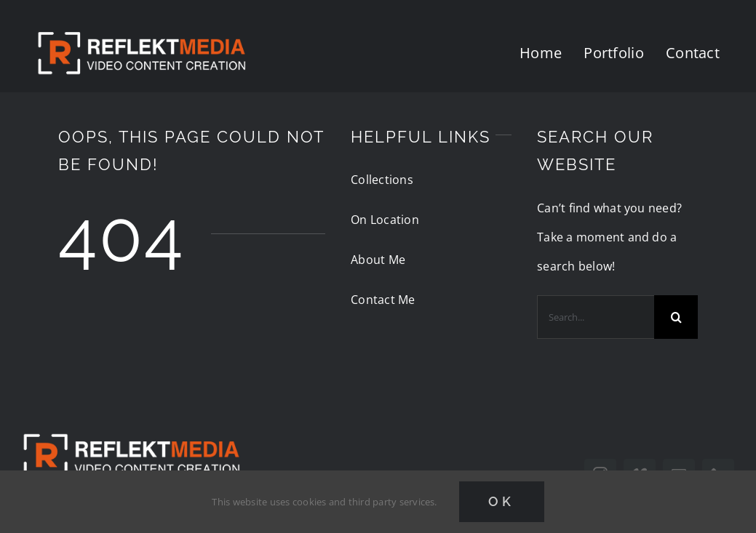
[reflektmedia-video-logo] (131, 422)
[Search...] (596, 317)
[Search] (676, 317)
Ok (502, 501)
